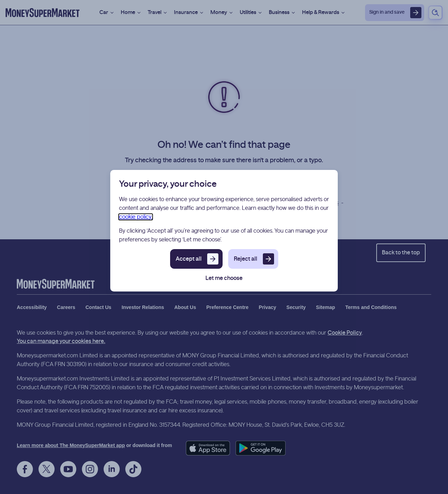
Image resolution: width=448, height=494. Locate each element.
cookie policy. (136, 217)
